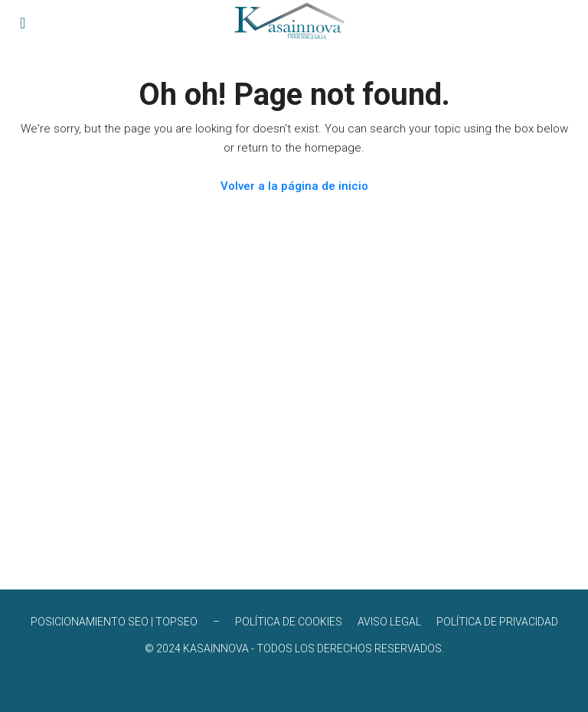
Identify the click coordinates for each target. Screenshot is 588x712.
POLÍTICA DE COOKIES (289, 622)
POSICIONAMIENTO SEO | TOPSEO (114, 622)
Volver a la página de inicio (294, 186)
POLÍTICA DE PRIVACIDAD (497, 622)
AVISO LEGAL (389, 622)
